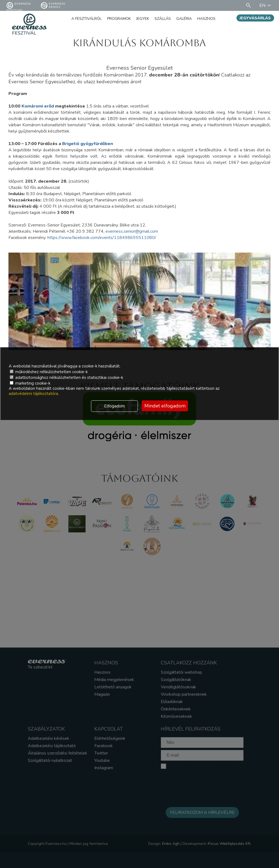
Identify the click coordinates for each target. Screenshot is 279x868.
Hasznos (206, 19)
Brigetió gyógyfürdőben (88, 144)
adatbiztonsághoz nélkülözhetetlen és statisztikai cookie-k (66, 378)
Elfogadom (114, 406)
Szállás (163, 19)
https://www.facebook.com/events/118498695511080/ (102, 238)
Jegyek (143, 19)
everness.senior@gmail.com (132, 231)
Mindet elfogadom (165, 406)
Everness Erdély (53, 5)
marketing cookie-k (30, 383)
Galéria (184, 19)
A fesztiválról (87, 19)
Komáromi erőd (38, 106)
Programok (119, 19)
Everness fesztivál (19, 5)
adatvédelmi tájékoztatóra (33, 394)
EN (266, 5)
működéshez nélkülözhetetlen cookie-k (49, 372)
